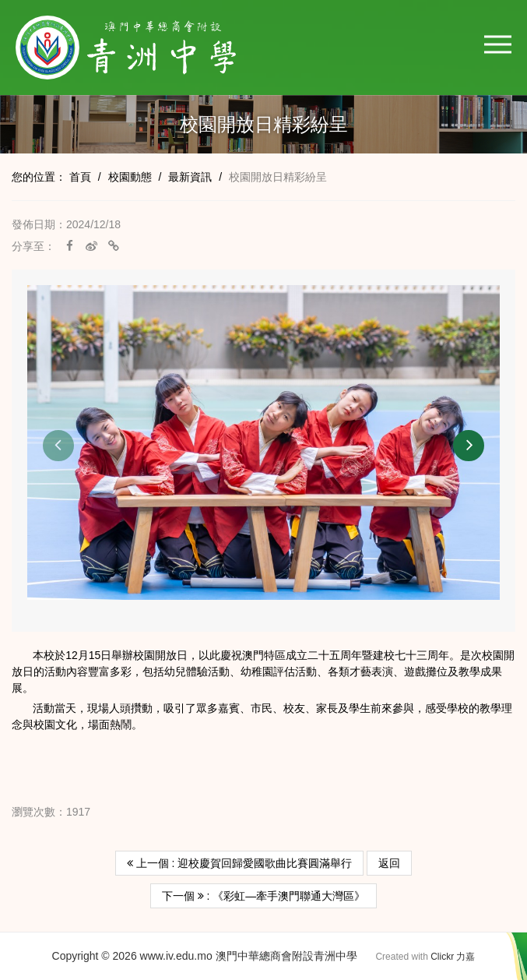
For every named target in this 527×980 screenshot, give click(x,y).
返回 (389, 863)
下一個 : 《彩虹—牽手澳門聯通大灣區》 (264, 896)
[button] (498, 44)
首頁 (80, 177)
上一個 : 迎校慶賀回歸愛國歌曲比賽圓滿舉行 (240, 863)
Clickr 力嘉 (453, 957)
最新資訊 (190, 177)
